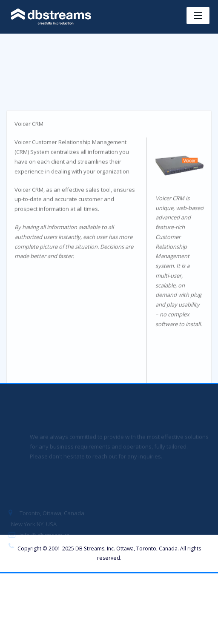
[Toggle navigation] (198, 16)
